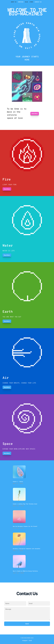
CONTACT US (38, 2)
